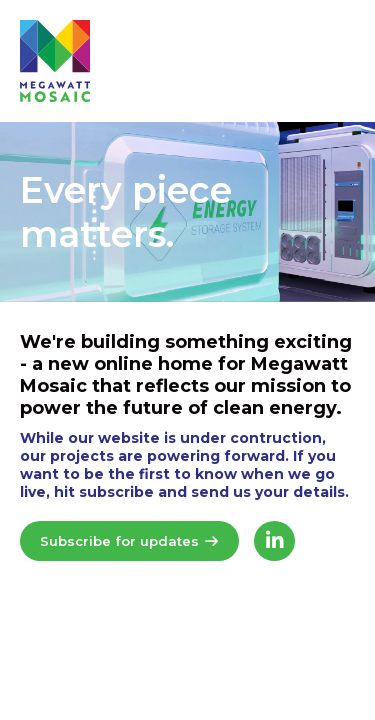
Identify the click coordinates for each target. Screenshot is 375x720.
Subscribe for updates (129, 541)
